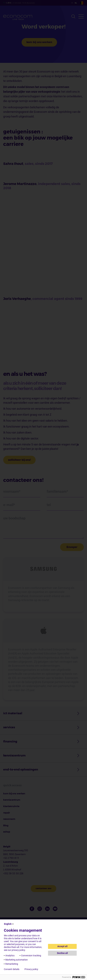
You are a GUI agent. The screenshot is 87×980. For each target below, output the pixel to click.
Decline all (62, 953)
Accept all (62, 946)
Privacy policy (31, 969)
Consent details (12, 969)
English (9, 924)
